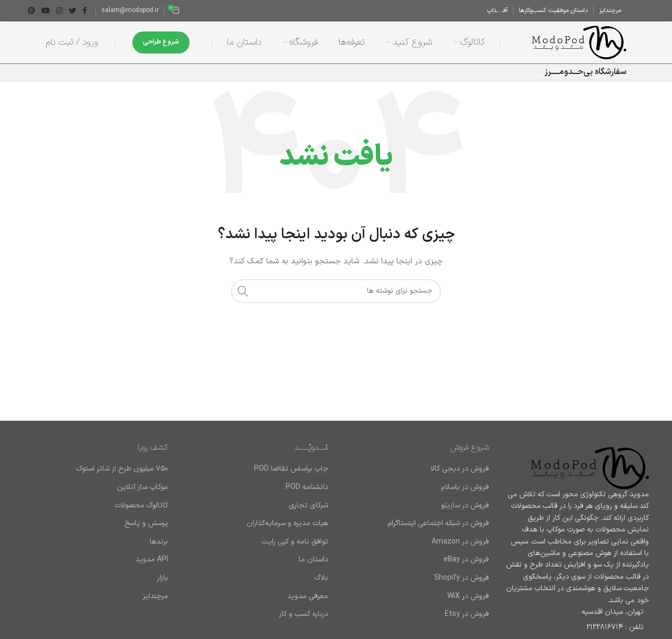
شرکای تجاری (308, 506)
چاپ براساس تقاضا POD (291, 469)
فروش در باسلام (465, 487)
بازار (162, 578)
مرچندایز (155, 597)
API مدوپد (152, 560)
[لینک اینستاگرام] (59, 10)
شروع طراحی (161, 42)
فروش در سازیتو (465, 506)
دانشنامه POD (307, 487)
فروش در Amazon (460, 542)
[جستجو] (336, 291)
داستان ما (313, 560)
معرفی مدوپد (308, 597)
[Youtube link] (46, 10)
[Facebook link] (85, 10)
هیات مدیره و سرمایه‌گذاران (287, 524)
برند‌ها (159, 542)
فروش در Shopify (461, 578)
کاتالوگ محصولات (141, 506)
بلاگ (321, 578)
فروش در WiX (468, 597)
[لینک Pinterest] (31, 10)
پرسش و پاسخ (146, 524)
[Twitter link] (72, 10)
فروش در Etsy (467, 614)
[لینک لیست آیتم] (577, 627)
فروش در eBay (466, 560)
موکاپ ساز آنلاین (143, 487)
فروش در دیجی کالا (460, 469)
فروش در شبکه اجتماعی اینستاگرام (438, 524)
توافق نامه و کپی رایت (295, 542)
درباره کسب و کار (303, 614)
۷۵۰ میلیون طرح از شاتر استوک (122, 469)
